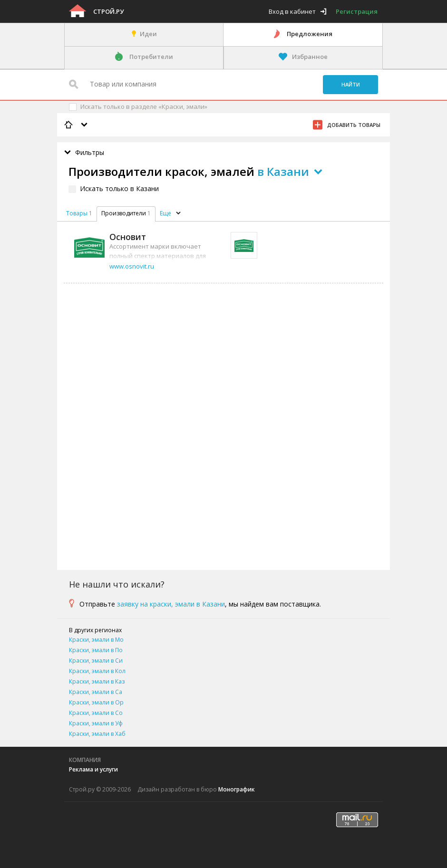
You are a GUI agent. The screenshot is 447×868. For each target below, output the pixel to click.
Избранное (310, 57)
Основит (128, 237)
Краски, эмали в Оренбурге (96, 703)
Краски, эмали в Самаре (96, 693)
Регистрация (357, 11)
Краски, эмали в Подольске (96, 651)
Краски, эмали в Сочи (96, 714)
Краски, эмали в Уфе (96, 724)
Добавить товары (354, 125)
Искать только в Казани (119, 188)
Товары (77, 213)
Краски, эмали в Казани (97, 682)
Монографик (237, 789)
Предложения (310, 34)
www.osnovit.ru (132, 266)
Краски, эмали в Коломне (97, 672)
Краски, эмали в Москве (96, 641)
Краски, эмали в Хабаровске (97, 735)
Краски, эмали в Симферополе (96, 661)
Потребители (151, 57)
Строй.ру (108, 11)
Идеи (148, 34)
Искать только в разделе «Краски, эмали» (144, 106)
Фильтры (90, 152)
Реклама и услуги (93, 769)
